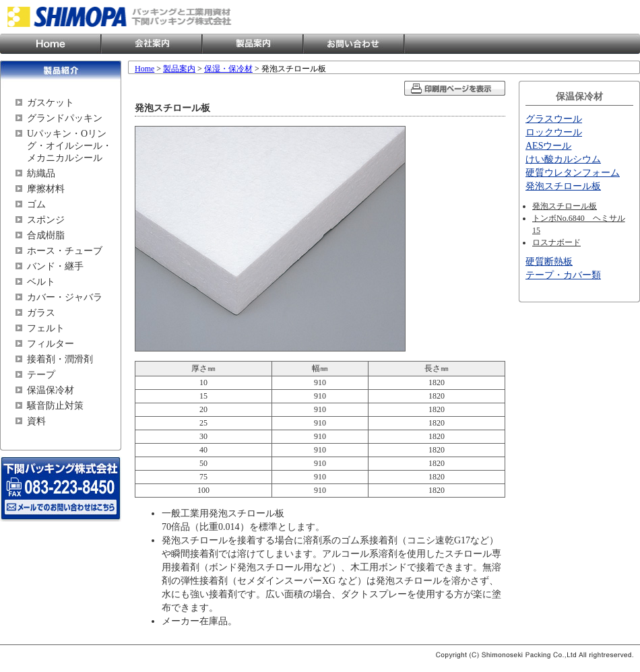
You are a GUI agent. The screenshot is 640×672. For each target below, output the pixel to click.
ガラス (41, 313)
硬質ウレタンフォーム (573, 173)
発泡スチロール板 (563, 186)
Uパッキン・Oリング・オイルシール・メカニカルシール (69, 146)
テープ (41, 375)
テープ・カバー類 (563, 275)
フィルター (51, 344)
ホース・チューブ (65, 251)
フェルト (46, 328)
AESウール (548, 146)
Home (51, 44)
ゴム (36, 204)
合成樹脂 (46, 235)
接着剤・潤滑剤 (60, 359)
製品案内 (253, 44)
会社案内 (152, 44)
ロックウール (554, 132)
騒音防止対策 (55, 406)
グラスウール (554, 119)
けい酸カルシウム (563, 159)
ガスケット (51, 103)
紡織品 (41, 173)
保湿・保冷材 (228, 69)
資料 (36, 421)
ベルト (41, 282)
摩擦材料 (46, 189)
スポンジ (46, 220)
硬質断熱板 (549, 262)
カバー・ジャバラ (65, 297)
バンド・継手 (55, 266)
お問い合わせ (354, 44)
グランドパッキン (65, 118)
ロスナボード (556, 242)
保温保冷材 (51, 390)
